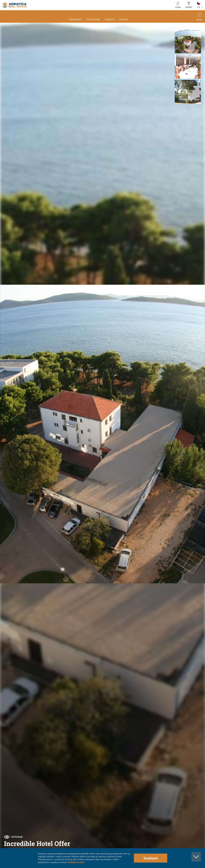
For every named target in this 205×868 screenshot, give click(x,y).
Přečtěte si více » (76, 862)
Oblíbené (110, 19)
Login (178, 7)
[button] (188, 41)
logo (14, 5)
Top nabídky (93, 19)
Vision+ (189, 7)
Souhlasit (151, 858)
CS (199, 7)
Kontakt (124, 19)
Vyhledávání (75, 19)
